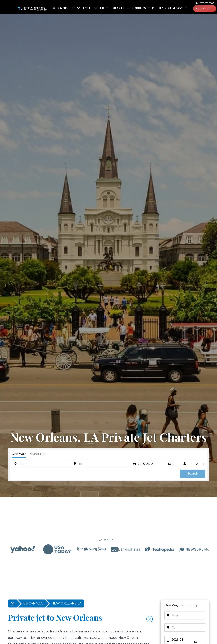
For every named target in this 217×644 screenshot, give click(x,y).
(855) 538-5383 (207, 3)
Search (193, 474)
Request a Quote (205, 9)
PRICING (159, 8)
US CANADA (33, 604)
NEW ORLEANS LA (66, 604)
